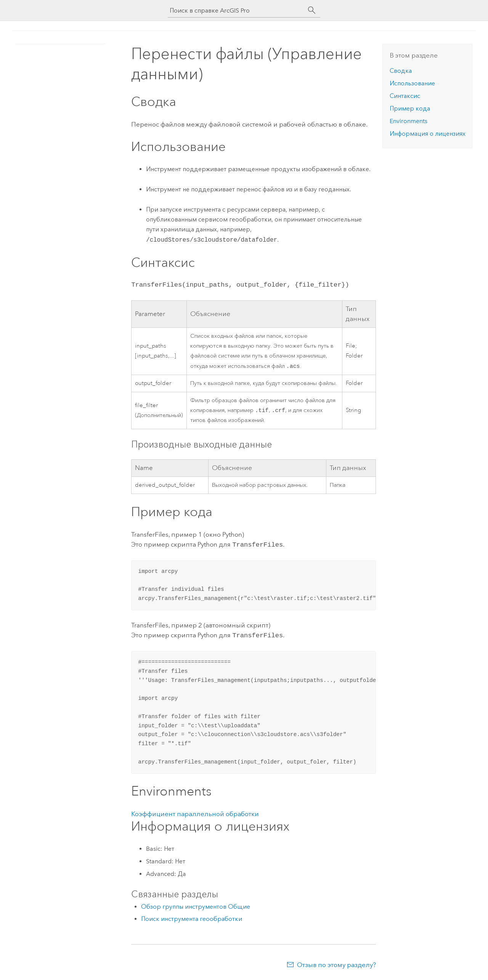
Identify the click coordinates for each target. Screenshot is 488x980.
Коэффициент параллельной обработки (195, 814)
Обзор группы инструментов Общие (196, 907)
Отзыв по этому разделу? (336, 965)
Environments (409, 121)
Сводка (401, 71)
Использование (412, 83)
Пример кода (410, 108)
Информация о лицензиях (428, 134)
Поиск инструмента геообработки (192, 919)
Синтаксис (405, 96)
